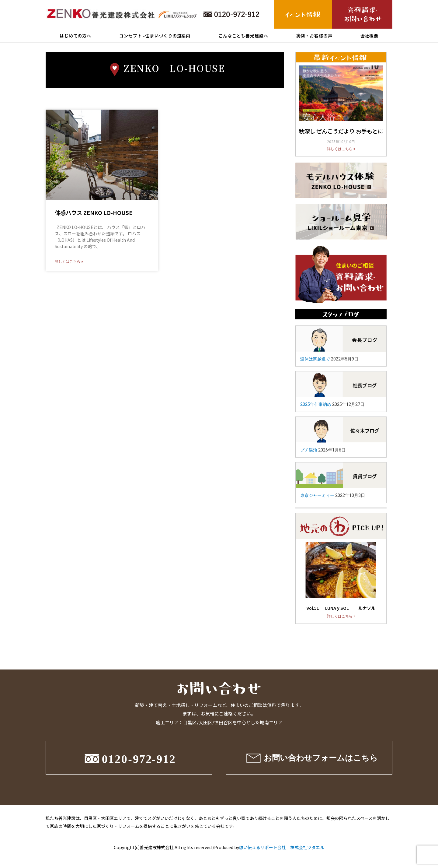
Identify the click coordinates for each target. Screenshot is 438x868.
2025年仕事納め (316, 404)
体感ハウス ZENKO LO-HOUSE (94, 213)
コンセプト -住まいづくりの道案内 (155, 36)
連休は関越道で (315, 359)
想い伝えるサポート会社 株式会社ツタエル (282, 847)
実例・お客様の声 (314, 36)
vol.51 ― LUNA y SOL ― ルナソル (341, 608)
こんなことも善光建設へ (243, 36)
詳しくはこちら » (69, 262)
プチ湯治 (309, 450)
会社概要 (370, 36)
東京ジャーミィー (317, 495)
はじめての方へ (75, 36)
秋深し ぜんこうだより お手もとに (341, 131)
